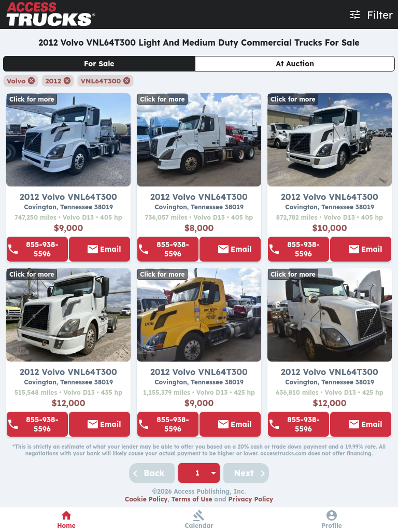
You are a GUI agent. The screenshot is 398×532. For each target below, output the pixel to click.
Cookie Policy (146, 499)
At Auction (295, 64)
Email (110, 249)
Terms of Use (192, 499)
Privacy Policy (251, 499)
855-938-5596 (42, 249)
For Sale (99, 64)
